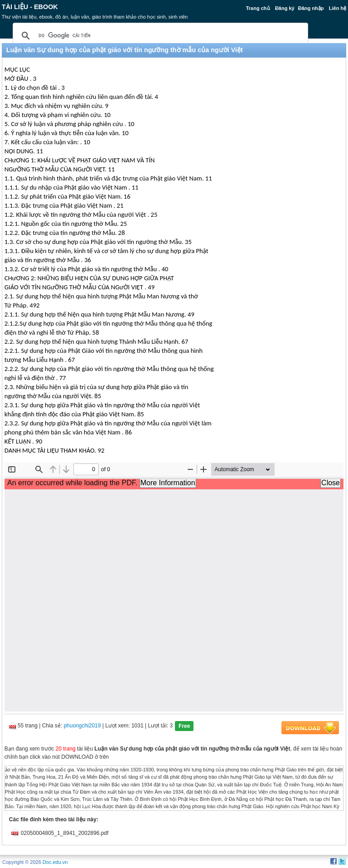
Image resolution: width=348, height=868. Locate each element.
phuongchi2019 (82, 726)
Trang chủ (258, 8)
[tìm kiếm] (159, 36)
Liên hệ (338, 8)
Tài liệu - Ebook (30, 7)
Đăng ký (285, 8)
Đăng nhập (311, 8)
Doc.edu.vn (55, 862)
